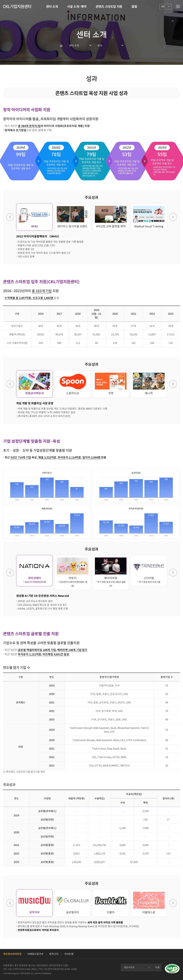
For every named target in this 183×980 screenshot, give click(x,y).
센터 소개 (52, 7)
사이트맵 (69, 954)
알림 (134, 7)
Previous (10, 217)
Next (173, 217)
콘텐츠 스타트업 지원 (109, 7)
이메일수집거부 (35, 954)
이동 (158, 967)
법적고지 (54, 954)
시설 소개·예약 (77, 7)
